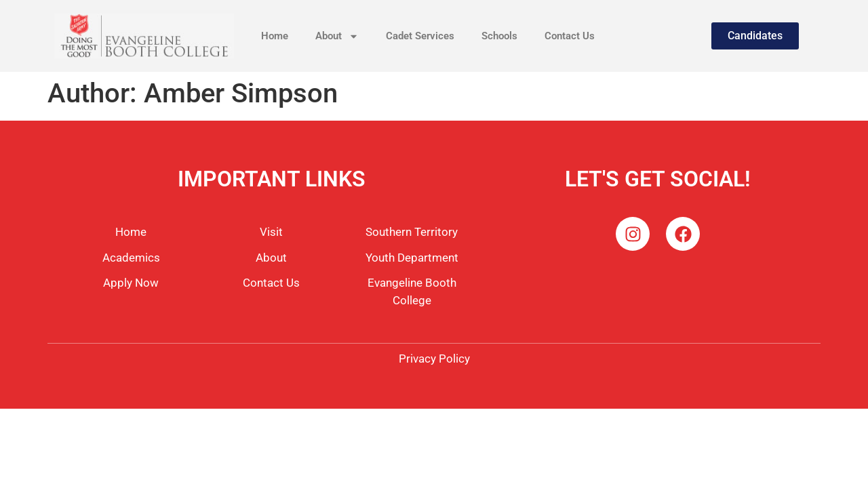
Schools (499, 36)
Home (275, 36)
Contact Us (570, 36)
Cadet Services (420, 36)
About (337, 36)
